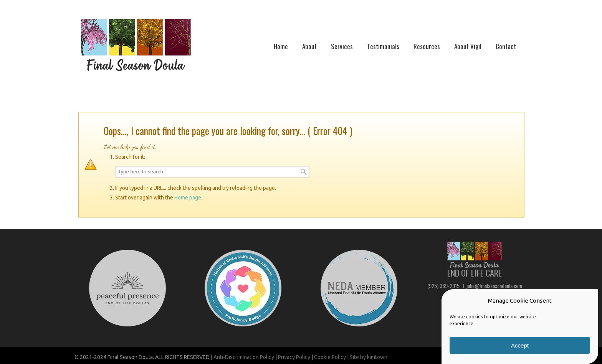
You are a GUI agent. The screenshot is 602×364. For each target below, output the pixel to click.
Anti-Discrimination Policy (244, 357)
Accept (520, 345)
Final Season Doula (136, 45)
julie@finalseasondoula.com (494, 286)
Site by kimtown (369, 357)
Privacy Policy (294, 357)
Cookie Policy (330, 357)
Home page (188, 198)
